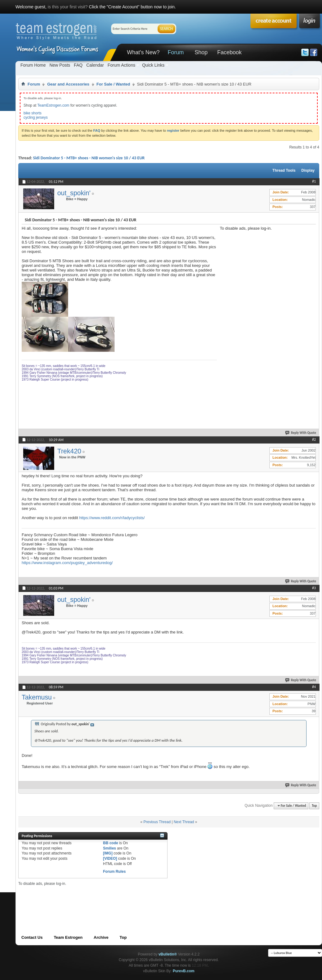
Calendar (95, 65)
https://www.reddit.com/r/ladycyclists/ (112, 518)
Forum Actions (121, 65)
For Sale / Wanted (113, 84)
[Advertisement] (242, 324)
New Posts (60, 65)
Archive (101, 937)
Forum (176, 52)
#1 (314, 181)
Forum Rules (114, 872)
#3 (314, 588)
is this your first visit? (68, 7)
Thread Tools (284, 170)
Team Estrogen (68, 937)
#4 (314, 687)
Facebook (229, 52)
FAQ (78, 65)
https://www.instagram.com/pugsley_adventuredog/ (67, 563)
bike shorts (33, 113)
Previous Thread (157, 822)
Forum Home (33, 65)
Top (314, 806)
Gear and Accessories (68, 84)
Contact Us (32, 937)
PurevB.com (184, 971)
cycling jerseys (36, 117)
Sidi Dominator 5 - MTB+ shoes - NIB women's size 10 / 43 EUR (89, 158)
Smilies (110, 848)
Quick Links (153, 65)
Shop (201, 52)
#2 (314, 439)
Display (308, 170)
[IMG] (108, 853)
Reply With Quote (301, 433)
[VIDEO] (110, 859)
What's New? (143, 52)
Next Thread (184, 822)
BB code (111, 843)
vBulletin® (168, 954)
